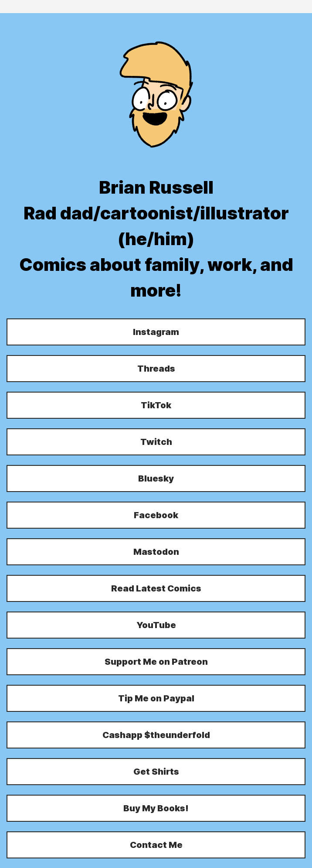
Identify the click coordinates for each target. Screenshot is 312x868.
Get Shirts (156, 772)
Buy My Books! (156, 808)
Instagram (156, 332)
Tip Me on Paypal (156, 698)
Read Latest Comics (156, 588)
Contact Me (156, 845)
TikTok (156, 405)
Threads (156, 369)
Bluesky (156, 478)
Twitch (156, 442)
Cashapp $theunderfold (156, 735)
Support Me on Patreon (156, 662)
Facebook (156, 515)
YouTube (156, 625)
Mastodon (156, 552)
